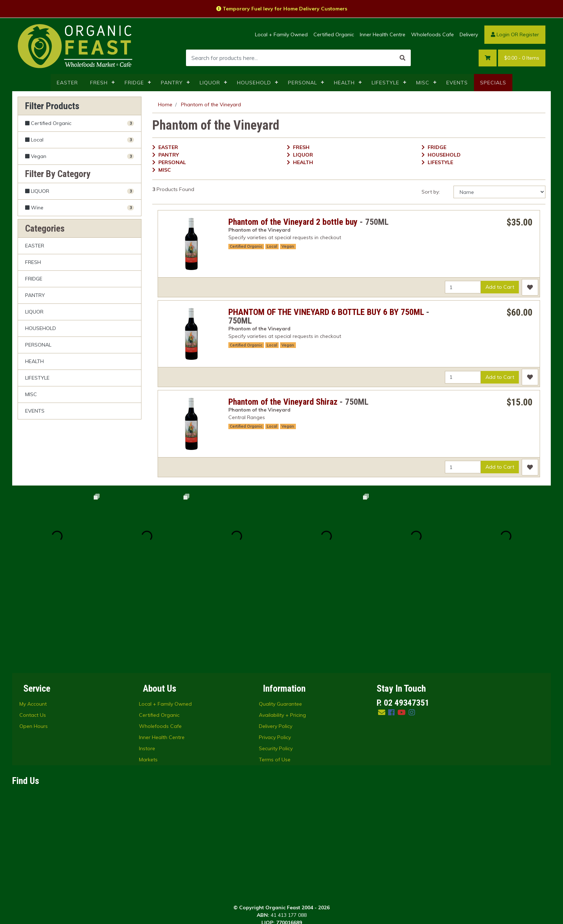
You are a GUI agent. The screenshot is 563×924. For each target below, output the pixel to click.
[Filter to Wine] (80, 208)
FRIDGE (134, 83)
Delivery (469, 34)
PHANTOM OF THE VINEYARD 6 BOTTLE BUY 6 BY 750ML (326, 312)
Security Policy (276, 659)
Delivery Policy (276, 636)
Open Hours (34, 636)
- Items (522, 58)
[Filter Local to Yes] (80, 140)
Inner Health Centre (383, 34)
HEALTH (344, 83)
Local (272, 246)
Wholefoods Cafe (432, 34)
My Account (33, 614)
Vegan (288, 246)
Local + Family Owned (281, 34)
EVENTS (457, 83)
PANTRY (172, 83)
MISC (423, 83)
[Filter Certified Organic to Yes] (80, 124)
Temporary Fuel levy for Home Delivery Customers (282, 9)
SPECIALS (493, 83)
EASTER (67, 83)
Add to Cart (500, 287)
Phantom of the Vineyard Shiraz (283, 402)
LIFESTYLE (385, 83)
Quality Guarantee (280, 614)
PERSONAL (303, 83)
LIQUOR (210, 83)
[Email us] (382, 623)
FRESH (99, 83)
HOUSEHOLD (254, 83)
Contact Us (33, 625)
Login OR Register (515, 34)
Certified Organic (334, 34)
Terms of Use (275, 670)
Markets (148, 670)
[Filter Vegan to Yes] (80, 156)
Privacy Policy (275, 647)
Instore (147, 659)
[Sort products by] (499, 192)
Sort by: (431, 192)
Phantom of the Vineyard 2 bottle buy (293, 222)
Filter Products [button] (52, 106)
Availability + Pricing (282, 625)
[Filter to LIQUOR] (80, 191)
